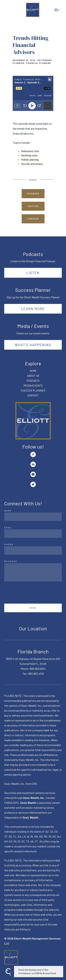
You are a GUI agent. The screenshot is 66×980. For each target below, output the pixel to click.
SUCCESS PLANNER (33, 390)
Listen (33, 273)
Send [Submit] (33, 608)
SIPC (16, 803)
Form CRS (31, 784)
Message (11, 561)
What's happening (33, 345)
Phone (9, 544)
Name (8, 511)
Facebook (33, 194)
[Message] (33, 572)
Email (8, 527)
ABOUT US (33, 376)
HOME (33, 371)
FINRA (8, 803)
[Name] (33, 517)
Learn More (33, 309)
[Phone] (33, 551)
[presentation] (31, 593)
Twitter (33, 206)
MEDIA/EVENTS (33, 385)
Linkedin (33, 219)
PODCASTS (33, 381)
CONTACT (33, 395)
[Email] (33, 534)
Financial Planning (39, 63)
